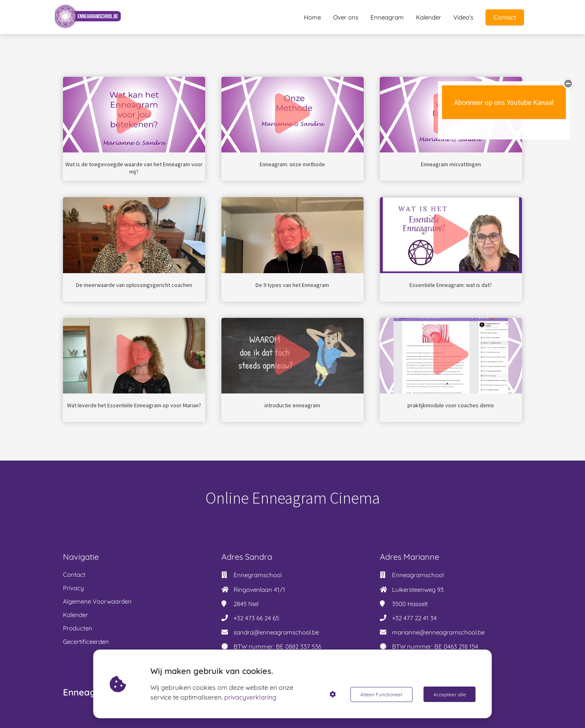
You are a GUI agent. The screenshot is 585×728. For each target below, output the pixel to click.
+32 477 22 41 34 (414, 618)
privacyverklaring (251, 697)
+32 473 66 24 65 (256, 618)
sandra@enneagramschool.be (276, 632)
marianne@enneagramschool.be (438, 632)
